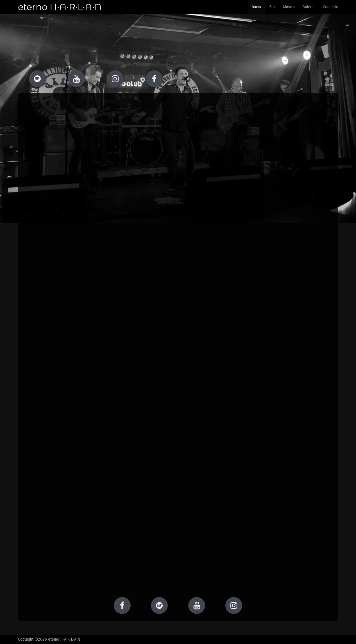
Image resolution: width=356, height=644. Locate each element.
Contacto (331, 7)
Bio (272, 7)
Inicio (257, 7)
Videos (309, 7)
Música (289, 7)
